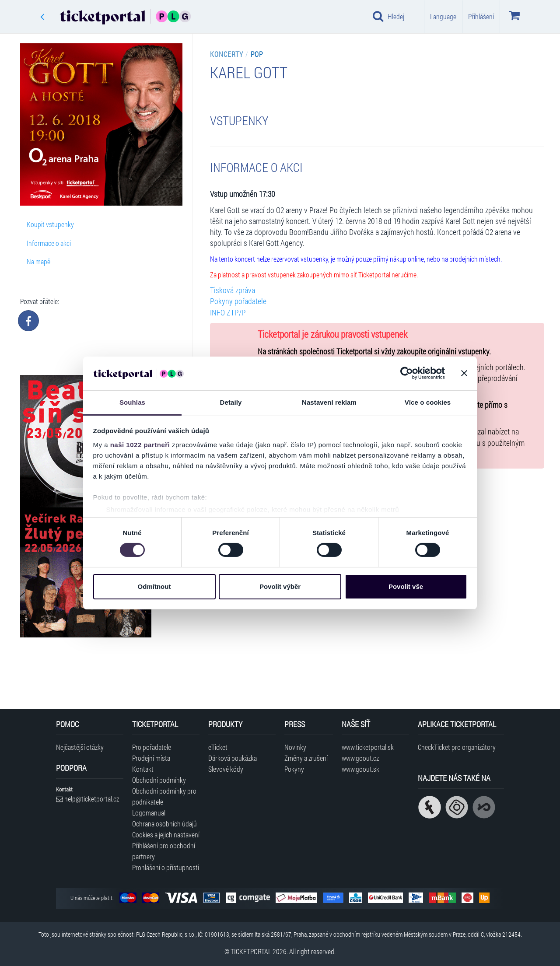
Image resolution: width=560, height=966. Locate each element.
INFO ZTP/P (228, 313)
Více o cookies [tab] (428, 402)
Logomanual (149, 813)
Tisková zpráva (233, 290)
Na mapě (38, 261)
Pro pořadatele (152, 747)
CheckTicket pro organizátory (457, 747)
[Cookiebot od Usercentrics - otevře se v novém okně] (407, 373)
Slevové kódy (226, 769)
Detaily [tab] (231, 402)
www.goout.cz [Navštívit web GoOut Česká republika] (360, 758)
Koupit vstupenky (50, 224)
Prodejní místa (151, 758)
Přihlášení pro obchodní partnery (164, 851)
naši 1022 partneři (140, 445)
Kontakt (143, 769)
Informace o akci (49, 243)
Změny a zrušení (306, 758)
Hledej (388, 16)
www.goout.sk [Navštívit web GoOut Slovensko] (360, 769)
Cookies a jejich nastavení (166, 835)
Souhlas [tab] (132, 402)
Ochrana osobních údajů (164, 824)
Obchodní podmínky (159, 780)
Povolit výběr (280, 586)
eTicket (218, 747)
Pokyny (294, 769)
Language (443, 16)
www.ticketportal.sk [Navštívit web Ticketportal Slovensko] (368, 747)
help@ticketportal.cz (87, 799)
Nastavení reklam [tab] (329, 402)
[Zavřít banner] (464, 373)
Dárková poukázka (233, 758)
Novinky (295, 747)
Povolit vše (406, 586)
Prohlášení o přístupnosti (166, 867)
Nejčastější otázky (80, 747)
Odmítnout (154, 586)
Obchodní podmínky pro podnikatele (164, 796)
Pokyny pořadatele (238, 301)
